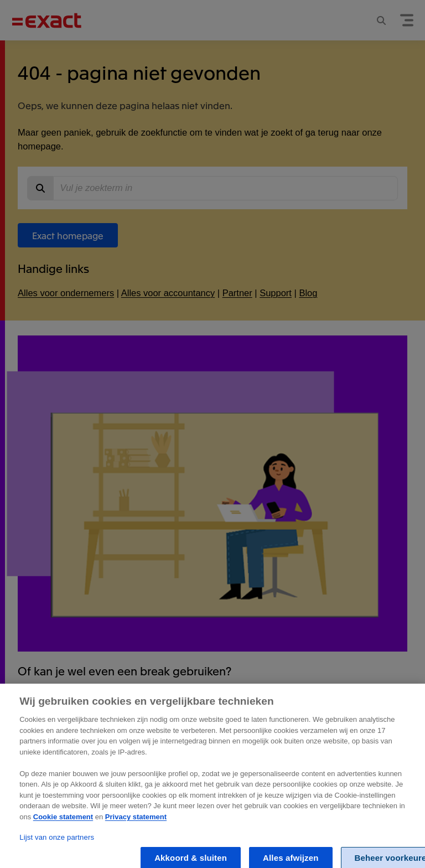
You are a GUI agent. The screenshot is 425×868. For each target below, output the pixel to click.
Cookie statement (63, 822)
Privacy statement (136, 822)
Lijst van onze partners (57, 842)
